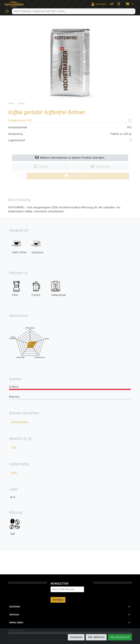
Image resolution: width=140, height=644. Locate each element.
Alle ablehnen (96, 637)
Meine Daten (16, 623)
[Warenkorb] (127, 4)
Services (14, 615)
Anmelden (58, 600)
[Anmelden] (99, 4)
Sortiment (15, 607)
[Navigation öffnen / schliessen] (8, 11)
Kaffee (21, 103)
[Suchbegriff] (71, 11)
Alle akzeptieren (120, 637)
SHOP (11, 103)
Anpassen (76, 637)
